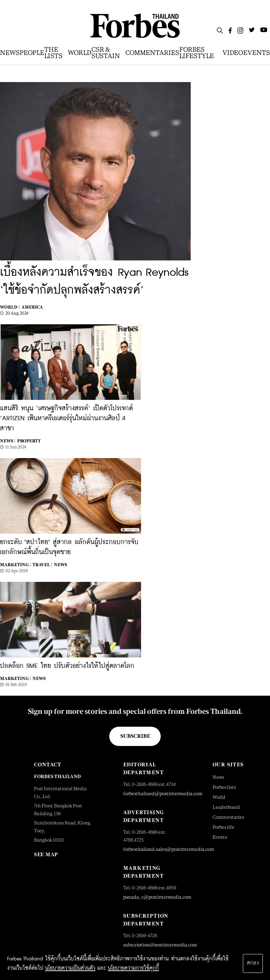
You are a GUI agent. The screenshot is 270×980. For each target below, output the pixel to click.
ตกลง (253, 963)
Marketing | (15, 565)
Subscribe (135, 736)
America (32, 307)
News (61, 565)
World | (10, 307)
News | (8, 441)
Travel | (42, 565)
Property (29, 441)
